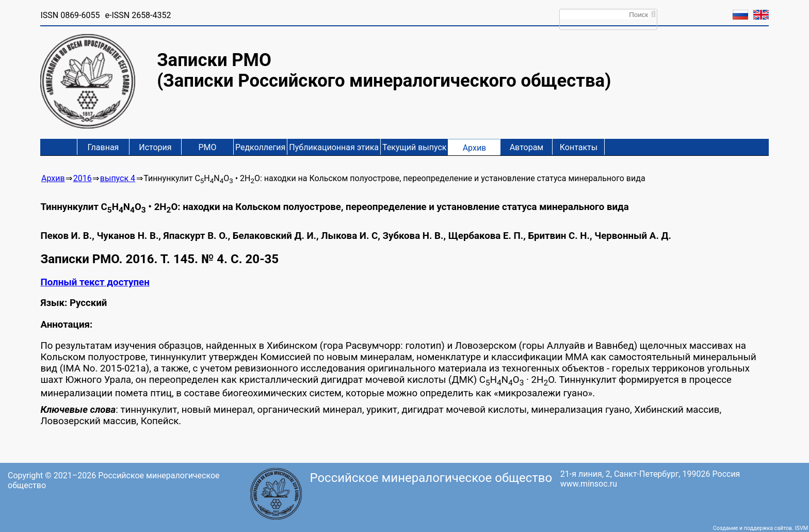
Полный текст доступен (95, 282)
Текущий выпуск (414, 147)
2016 (83, 178)
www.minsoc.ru (589, 484)
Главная (103, 147)
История (155, 147)
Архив (475, 148)
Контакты (579, 147)
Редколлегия (260, 147)
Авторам (527, 147)
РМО (207, 147)
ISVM (802, 528)
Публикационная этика (334, 147)
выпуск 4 (118, 178)
